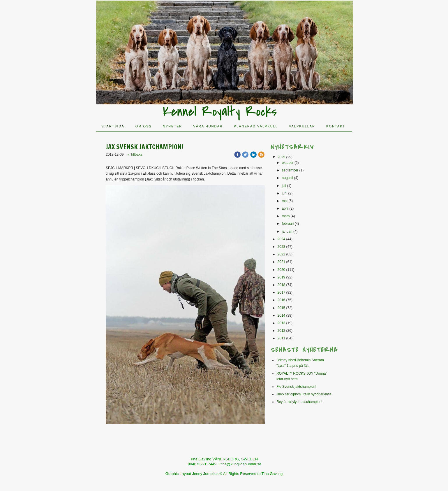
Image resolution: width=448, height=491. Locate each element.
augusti (288, 178)
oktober (288, 163)
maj (285, 201)
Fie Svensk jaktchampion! (296, 387)
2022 (282, 254)
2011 (282, 338)
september (290, 170)
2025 (282, 157)
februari (288, 224)
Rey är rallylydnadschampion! (299, 402)
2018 (282, 285)
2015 (282, 308)
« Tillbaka (135, 155)
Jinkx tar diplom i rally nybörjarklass (304, 394)
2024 (282, 239)
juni (285, 193)
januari (287, 232)
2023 (282, 247)
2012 (282, 331)
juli (284, 186)
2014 (282, 315)
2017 (282, 292)
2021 (282, 262)
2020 (282, 270)
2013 (282, 323)
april (285, 208)
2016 (282, 300)
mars (286, 216)
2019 (282, 277)
